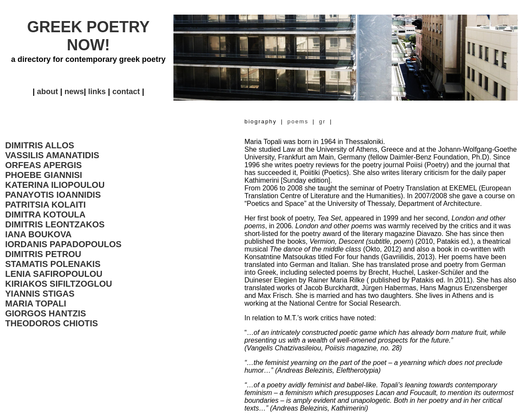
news (74, 92)
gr (322, 121)
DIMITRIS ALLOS (40, 145)
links (96, 92)
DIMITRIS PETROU (43, 254)
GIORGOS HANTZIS (46, 313)
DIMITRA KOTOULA (45, 215)
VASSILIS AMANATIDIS (52, 155)
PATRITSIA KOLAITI (45, 205)
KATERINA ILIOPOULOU (55, 185)
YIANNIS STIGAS (40, 294)
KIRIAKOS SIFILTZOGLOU (59, 284)
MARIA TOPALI (36, 304)
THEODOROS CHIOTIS (52, 323)
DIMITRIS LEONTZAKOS (55, 224)
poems (300, 121)
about (48, 92)
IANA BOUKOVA (38, 234)
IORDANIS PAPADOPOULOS (63, 244)
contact (126, 92)
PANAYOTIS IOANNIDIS (53, 195)
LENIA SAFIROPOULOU (54, 274)
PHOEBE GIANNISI (44, 175)
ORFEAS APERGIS (43, 165)
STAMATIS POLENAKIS (53, 264)
